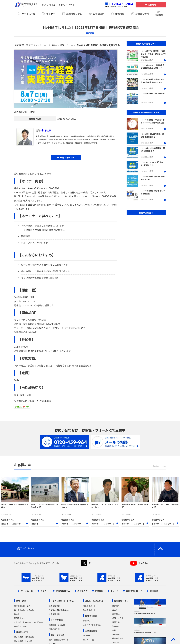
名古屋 (52, 5)
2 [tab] (92, 530)
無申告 (17, 614)
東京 (44, 5)
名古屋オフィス (7, 520)
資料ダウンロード (134, 591)
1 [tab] (88, 530)
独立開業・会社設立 (57, 625)
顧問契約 (116, 614)
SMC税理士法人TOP (25, 45)
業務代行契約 (91, 616)
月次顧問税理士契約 (22, 606)
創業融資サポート (56, 629)
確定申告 (116, 606)
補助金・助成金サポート (96, 601)
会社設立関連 (57, 620)
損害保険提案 (54, 606)
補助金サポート (89, 606)
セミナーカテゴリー (47, 45)
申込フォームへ (67, 157)
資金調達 (116, 626)
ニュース (115, 591)
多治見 (62, 5)
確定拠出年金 (118, 638)
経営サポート (19, 524)
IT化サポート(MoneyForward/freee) (29, 622)
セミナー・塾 (88, 640)
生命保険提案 (54, 614)
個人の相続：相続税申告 (24, 637)
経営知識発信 (91, 631)
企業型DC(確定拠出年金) (59, 610)
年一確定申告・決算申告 (24, 610)
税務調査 (116, 634)
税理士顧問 (21, 601)
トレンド (116, 642)
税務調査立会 (19, 618)
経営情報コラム (63, 591)
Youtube (86, 636)
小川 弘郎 (46, 130)
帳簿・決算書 (118, 618)
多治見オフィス (98, 520)
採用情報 (154, 591)
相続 (114, 630)
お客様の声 (83, 591)
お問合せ (152, 5)
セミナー (44, 591)
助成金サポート (89, 610)
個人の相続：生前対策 (23, 641)
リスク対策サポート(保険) (63, 601)
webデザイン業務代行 (92, 625)
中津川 (71, 5)
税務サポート (7, 524)
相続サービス (22, 632)
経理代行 (87, 621)
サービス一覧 (27, 591)
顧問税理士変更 (20, 626)
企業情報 (99, 591)
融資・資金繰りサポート (59, 640)
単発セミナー (67, 45)
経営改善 (116, 622)
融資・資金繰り (58, 635)
